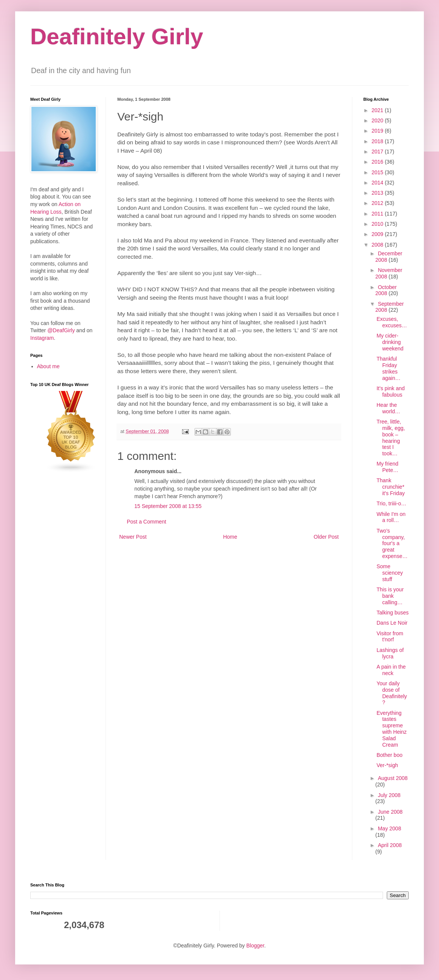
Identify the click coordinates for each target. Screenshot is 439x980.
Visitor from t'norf (390, 637)
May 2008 (389, 828)
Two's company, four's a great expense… (392, 543)
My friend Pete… (388, 467)
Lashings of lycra (390, 653)
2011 (378, 214)
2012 (378, 203)
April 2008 (390, 845)
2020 (378, 120)
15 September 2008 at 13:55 (168, 506)
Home (230, 537)
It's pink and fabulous (391, 392)
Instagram (42, 338)
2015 (378, 172)
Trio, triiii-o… (392, 503)
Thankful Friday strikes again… (388, 368)
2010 (378, 224)
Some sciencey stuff (390, 573)
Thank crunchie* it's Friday (391, 487)
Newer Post (133, 537)
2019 (378, 131)
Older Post (326, 537)
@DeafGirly (61, 330)
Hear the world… (388, 408)
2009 (378, 234)
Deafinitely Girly (117, 37)
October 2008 (386, 290)
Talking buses (393, 613)
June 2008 (390, 812)
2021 (378, 110)
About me (48, 366)
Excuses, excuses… (392, 322)
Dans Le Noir (392, 623)
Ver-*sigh (387, 765)
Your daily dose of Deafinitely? (392, 693)
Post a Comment (146, 522)
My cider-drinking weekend (390, 342)
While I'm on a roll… (391, 517)
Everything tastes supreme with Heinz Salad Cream (392, 729)
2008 (378, 245)
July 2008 (389, 795)
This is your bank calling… (390, 596)
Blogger (255, 946)
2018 (378, 141)
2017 (378, 152)
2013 (378, 193)
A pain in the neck (391, 670)
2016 (378, 162)
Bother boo (390, 755)
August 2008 (393, 778)
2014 (378, 183)
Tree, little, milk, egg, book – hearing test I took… (391, 438)
